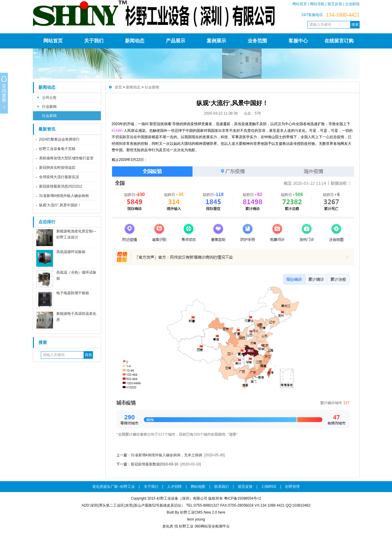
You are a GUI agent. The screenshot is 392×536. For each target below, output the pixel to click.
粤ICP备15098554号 (240, 498)
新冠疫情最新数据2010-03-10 (155, 464)
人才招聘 (174, 487)
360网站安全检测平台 (212, 526)
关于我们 (94, 41)
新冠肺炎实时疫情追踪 (57, 168)
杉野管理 (292, 487)
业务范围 (257, 41)
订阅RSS (269, 487)
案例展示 (216, 41)
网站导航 (317, 4)
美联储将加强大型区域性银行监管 (66, 158)
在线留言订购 (339, 41)
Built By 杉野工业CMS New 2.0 (192, 512)
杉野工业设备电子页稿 (57, 149)
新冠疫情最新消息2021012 (61, 186)
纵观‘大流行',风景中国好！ (60, 205)
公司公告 (49, 98)
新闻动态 (135, 41)
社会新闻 (49, 116)
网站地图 (198, 487)
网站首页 (300, 4)
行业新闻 (49, 107)
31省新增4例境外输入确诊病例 (64, 196)
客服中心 (298, 41)
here (222, 512)
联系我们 (222, 487)
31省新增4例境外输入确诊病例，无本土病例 (166, 455)
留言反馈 (335, 4)
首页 (118, 87)
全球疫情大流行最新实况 (59, 177)
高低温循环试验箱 (71, 252)
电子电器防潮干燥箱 (73, 293)
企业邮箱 (352, 4)
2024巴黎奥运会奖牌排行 (59, 139)
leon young (196, 519)
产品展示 (176, 41)
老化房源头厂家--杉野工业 (114, 487)
